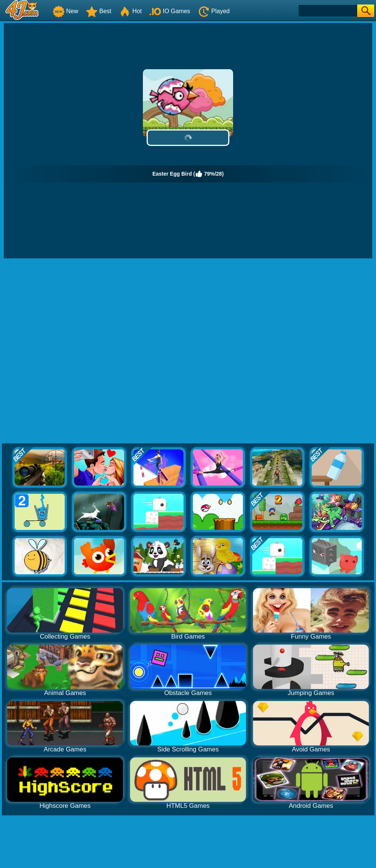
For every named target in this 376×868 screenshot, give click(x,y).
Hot (130, 11)
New (65, 11)
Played (214, 11)
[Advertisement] (89, 351)
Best (99, 11)
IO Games (170, 11)
